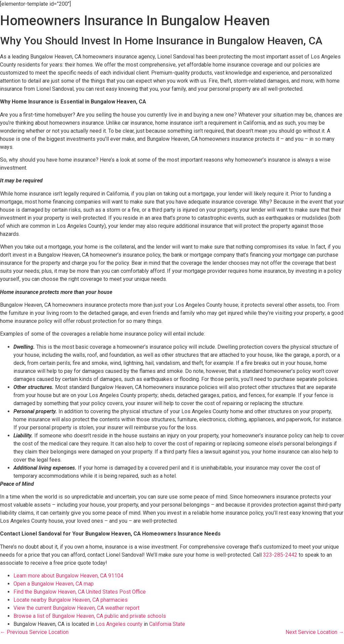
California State (167, 624)
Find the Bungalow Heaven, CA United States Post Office (80, 592)
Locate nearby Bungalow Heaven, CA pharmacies (71, 600)
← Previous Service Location (34, 632)
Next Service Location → (315, 632)
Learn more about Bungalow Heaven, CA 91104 (68, 576)
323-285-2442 (280, 555)
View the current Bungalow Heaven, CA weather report (76, 608)
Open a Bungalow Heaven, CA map (54, 584)
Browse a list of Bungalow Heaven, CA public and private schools (90, 616)
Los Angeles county (119, 624)
